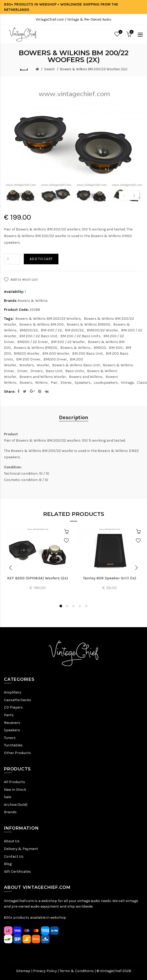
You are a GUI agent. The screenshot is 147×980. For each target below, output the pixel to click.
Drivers (37, 371)
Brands (10, 812)
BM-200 (116, 348)
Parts (9, 715)
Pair (54, 383)
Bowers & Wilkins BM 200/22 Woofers (48, 319)
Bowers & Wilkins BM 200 (42, 324)
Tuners (10, 738)
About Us (12, 841)
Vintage (127, 383)
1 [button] (61, 606)
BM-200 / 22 (51, 330)
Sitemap (23, 971)
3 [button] (73, 606)
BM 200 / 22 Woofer (68, 342)
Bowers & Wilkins (33, 301)
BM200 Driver (55, 359)
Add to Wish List (24, 279)
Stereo (66, 383)
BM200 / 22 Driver (33, 342)
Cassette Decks (18, 700)
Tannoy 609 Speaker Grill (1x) (110, 578)
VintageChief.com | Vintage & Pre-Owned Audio (73, 19)
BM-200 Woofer (56, 353)
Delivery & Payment (21, 849)
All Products (15, 782)
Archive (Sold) (16, 805)
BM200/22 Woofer (102, 330)
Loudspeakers (106, 383)
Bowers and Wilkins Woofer (43, 377)
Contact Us (14, 856)
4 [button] (80, 606)
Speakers (83, 383)
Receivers (12, 723)
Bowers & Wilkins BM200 (88, 324)
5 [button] (86, 606)
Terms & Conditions (77, 971)
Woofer (43, 365)
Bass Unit (54, 371)
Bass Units (75, 371)
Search (49, 69)
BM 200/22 (74, 330)
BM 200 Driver (28, 359)
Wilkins (42, 383)
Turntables (13, 745)
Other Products (17, 753)
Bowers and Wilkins (86, 377)
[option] (20, 193)
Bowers (26, 383)
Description (74, 417)
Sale (8, 797)
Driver (22, 371)
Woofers (27, 365)
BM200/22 (29, 330)
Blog (8, 864)
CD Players (13, 707)
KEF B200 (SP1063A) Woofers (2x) (38, 578)
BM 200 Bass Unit (88, 353)
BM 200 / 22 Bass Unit (38, 336)
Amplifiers (13, 692)
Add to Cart (41, 259)
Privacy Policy (45, 971)
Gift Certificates (17, 872)
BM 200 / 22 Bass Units (80, 336)
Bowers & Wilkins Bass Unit (76, 365)
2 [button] (67, 606)
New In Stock (15, 790)
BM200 (100, 348)
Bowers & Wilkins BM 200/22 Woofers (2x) (94, 69)
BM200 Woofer (27, 353)
